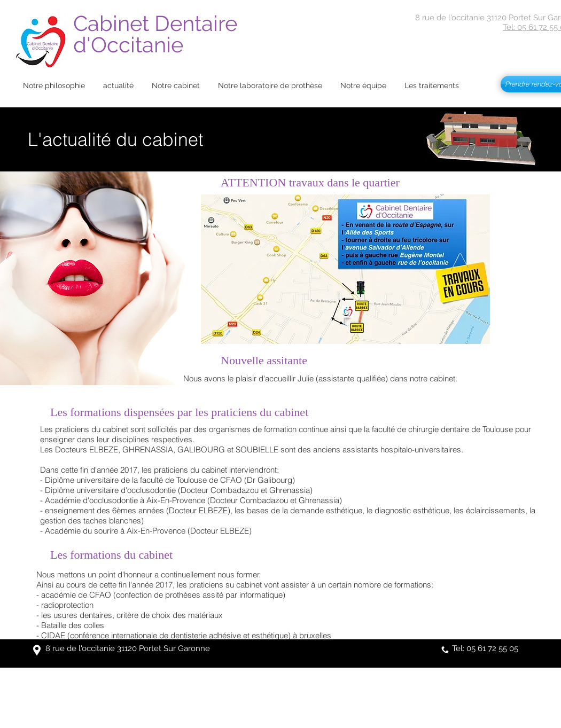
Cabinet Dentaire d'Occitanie (158, 34)
